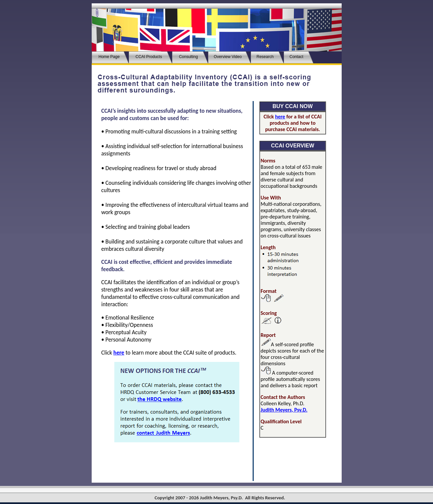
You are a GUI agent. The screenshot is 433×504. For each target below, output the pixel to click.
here (119, 353)
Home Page (109, 57)
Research (266, 57)
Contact (297, 57)
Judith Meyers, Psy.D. (284, 410)
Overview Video (228, 57)
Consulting (188, 57)
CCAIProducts (149, 57)
